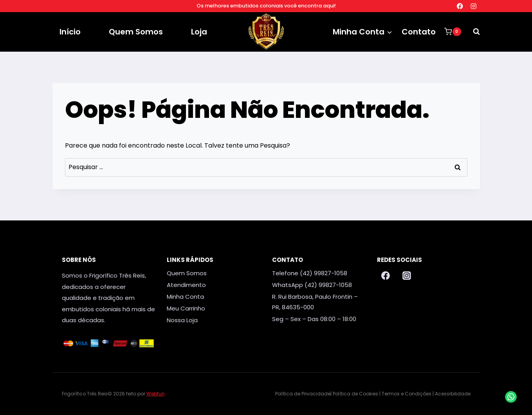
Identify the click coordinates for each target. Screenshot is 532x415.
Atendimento (186, 285)
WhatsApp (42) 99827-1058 (312, 285)
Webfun (156, 394)
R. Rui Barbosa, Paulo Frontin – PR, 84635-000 (315, 302)
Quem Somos (136, 32)
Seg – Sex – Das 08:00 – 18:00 (314, 319)
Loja (199, 32)
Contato (419, 32)
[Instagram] (474, 6)
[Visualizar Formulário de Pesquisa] (472, 32)
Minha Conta (185, 297)
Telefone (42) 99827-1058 (310, 273)
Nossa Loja (182, 320)
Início (70, 32)
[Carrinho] (453, 32)
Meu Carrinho (186, 308)
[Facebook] (460, 6)
